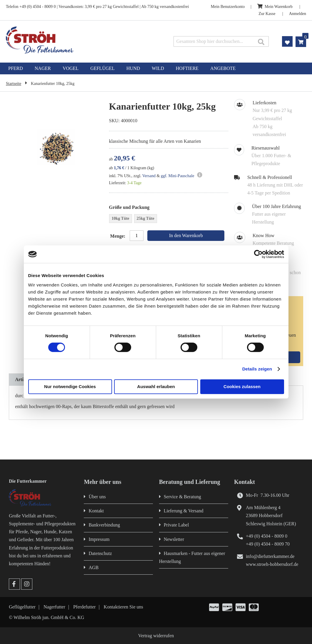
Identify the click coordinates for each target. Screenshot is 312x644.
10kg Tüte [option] (121, 218)
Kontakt (96, 511)
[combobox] (221, 41)
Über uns (97, 497)
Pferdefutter (84, 607)
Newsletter (174, 539)
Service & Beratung (182, 497)
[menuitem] (16, 68)
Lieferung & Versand (184, 511)
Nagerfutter (54, 607)
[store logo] (65, 40)
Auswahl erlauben (156, 386)
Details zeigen (257, 369)
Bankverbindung (104, 525)
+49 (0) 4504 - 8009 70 (268, 544)
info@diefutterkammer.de (270, 556)
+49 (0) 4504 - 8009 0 (267, 536)
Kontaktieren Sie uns (124, 607)
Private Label (176, 525)
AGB (94, 567)
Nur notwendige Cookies (70, 386)
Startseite (14, 84)
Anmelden (298, 14)
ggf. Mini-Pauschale (178, 176)
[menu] (156, 68)
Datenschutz (100, 553)
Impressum (99, 539)
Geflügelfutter (22, 607)
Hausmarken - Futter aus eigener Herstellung (192, 557)
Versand (149, 176)
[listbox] (169, 219)
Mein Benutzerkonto (228, 7)
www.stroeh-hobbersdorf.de (272, 564)
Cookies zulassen (242, 386)
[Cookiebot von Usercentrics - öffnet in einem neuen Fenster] (258, 254)
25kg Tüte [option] (146, 218)
